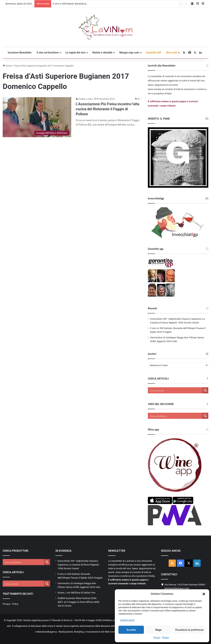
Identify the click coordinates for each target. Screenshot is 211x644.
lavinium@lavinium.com (177, 588)
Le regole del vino (75, 53)
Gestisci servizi (127, 620)
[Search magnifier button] (205, 390)
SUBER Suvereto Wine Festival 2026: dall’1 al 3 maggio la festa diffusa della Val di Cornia (78, 602)
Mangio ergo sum (129, 53)
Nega (159, 630)
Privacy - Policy (10, 604)
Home (7, 66)
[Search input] (175, 390)
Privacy (157, 638)
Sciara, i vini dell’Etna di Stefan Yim (76, 593)
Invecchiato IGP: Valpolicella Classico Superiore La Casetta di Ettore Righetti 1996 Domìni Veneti (78, 565)
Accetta (131, 630)
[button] (204, 594)
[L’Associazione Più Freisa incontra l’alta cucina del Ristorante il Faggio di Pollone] (37, 117)
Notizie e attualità (102, 53)
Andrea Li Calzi (86, 99)
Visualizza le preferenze (189, 630)
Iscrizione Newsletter (20, 53)
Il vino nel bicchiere (48, 53)
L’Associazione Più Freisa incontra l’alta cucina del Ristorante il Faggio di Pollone (107, 109)
